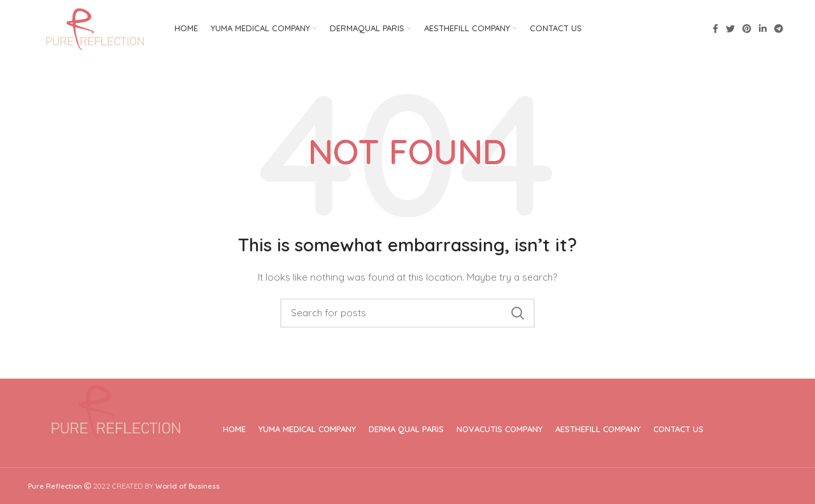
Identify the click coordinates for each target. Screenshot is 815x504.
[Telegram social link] (779, 29)
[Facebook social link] (715, 29)
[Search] (407, 313)
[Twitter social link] (730, 29)
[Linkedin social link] (763, 29)
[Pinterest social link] (747, 29)
